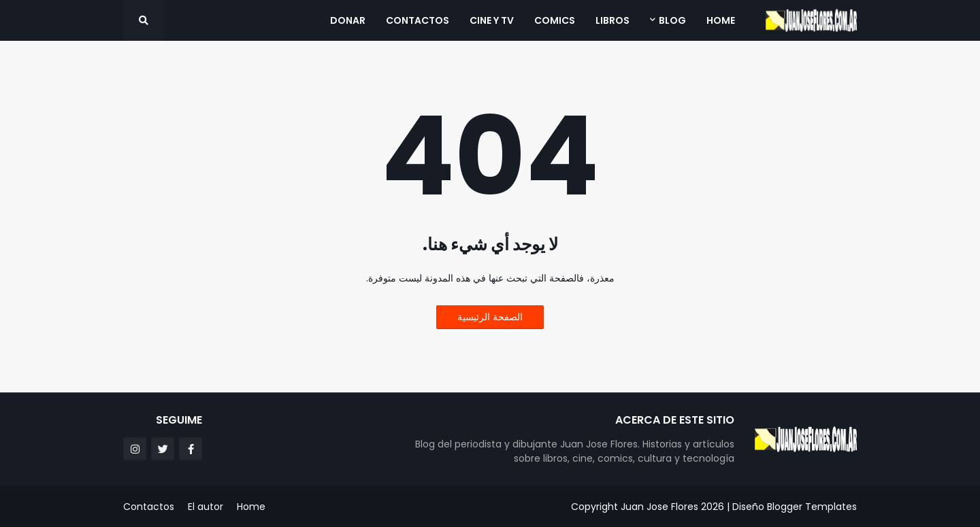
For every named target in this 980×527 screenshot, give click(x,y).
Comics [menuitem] (555, 20)
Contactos (149, 507)
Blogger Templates (812, 507)
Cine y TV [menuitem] (492, 20)
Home (251, 507)
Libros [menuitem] (612, 20)
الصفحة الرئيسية (490, 317)
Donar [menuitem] (348, 20)
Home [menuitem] (721, 20)
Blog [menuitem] (672, 20)
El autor (206, 507)
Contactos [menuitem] (418, 20)
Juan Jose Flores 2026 (672, 507)
